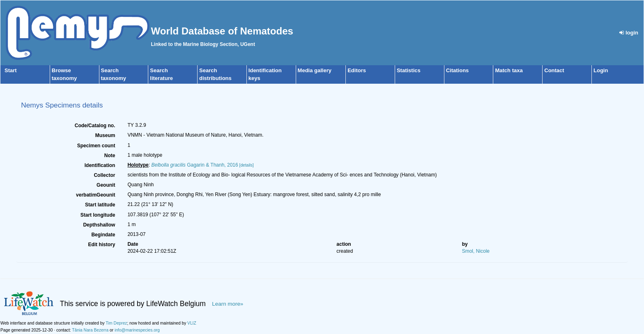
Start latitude (100, 205)
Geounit (106, 185)
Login (601, 70)
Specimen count (96, 146)
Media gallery (315, 70)
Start (11, 70)
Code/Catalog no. (95, 126)
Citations (458, 70)
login (629, 33)
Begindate (103, 235)
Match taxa (509, 70)
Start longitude (98, 215)
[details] (247, 165)
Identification (100, 165)
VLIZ (192, 323)
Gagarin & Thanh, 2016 (194, 165)
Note (110, 156)
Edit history (101, 245)
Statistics (409, 70)
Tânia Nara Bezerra (90, 330)
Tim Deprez (116, 323)
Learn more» (228, 304)
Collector (104, 175)
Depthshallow (99, 225)
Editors (357, 70)
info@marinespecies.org (137, 330)
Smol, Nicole (476, 251)
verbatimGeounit (95, 195)
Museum (105, 135)
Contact (554, 70)
